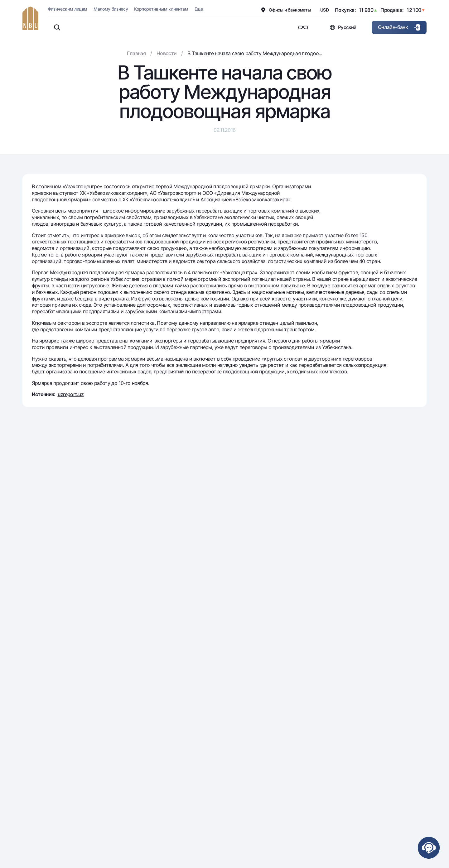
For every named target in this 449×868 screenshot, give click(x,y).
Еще (199, 9)
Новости (167, 53)
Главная (136, 53)
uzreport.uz (71, 394)
